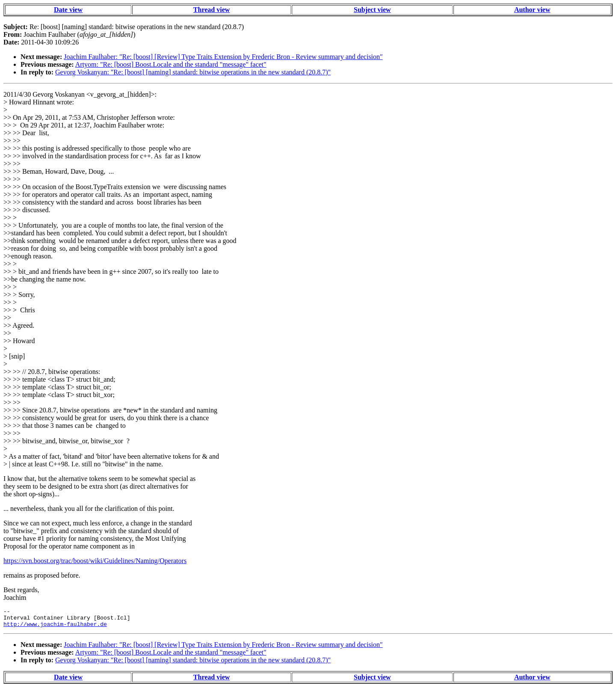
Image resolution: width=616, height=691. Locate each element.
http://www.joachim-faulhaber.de (55, 628)
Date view (68, 10)
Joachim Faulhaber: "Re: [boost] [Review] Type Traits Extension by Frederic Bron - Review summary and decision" (223, 57)
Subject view (372, 10)
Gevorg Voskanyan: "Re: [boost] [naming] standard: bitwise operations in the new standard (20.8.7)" (193, 72)
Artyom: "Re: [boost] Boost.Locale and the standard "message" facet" (171, 64)
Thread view (212, 10)
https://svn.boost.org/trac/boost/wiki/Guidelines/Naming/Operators (95, 561)
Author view (532, 10)
